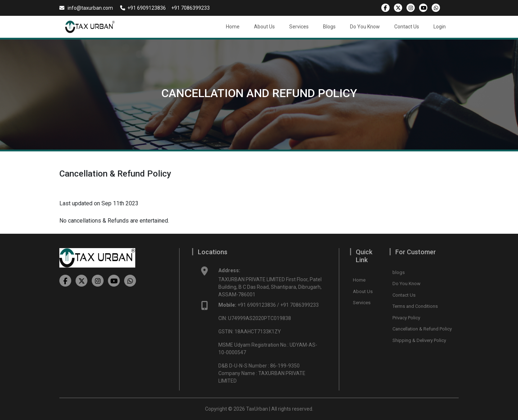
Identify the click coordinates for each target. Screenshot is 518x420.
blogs (399, 272)
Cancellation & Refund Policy (422, 329)
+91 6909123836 (143, 8)
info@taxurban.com (86, 8)
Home (233, 27)
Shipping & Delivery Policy (419, 340)
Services (299, 27)
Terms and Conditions (415, 306)
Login (440, 27)
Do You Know (365, 27)
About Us (264, 27)
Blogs (329, 27)
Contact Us (407, 27)
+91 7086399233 (190, 8)
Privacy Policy (406, 318)
